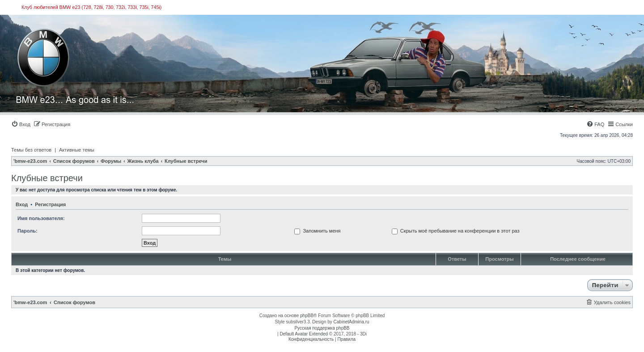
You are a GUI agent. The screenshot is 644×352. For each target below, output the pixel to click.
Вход (22, 204)
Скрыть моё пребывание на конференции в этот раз (456, 231)
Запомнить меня (317, 231)
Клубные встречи (47, 178)
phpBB (307, 316)
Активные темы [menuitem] (77, 150)
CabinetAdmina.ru (352, 322)
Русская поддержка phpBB (322, 328)
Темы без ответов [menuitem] (31, 150)
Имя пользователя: (41, 218)
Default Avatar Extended (304, 334)
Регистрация (50, 204)
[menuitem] (21, 124)
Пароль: (28, 231)
